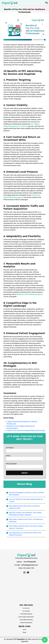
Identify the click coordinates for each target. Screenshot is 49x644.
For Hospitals (26, 611)
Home (24, 629)
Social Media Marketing (26, 620)
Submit (25, 473)
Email (8, 456)
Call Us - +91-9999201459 (26, 562)
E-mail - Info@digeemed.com (26, 565)
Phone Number (11, 464)
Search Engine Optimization (26, 617)
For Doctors (26, 608)
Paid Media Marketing (26, 614)
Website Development (26, 623)
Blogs (24, 632)
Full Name (10, 448)
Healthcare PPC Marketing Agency (30, 294)
